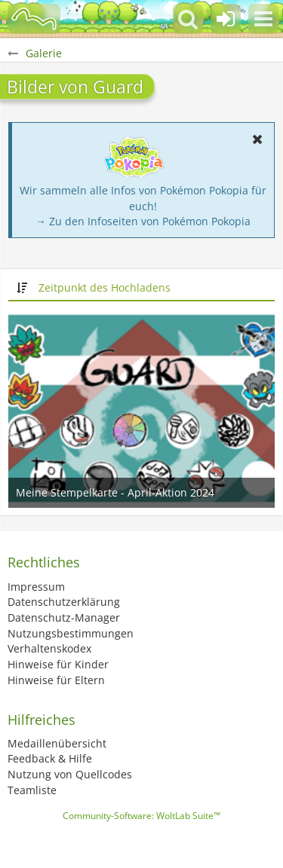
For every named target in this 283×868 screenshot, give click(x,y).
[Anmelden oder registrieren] (226, 19)
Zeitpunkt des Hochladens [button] (105, 287)
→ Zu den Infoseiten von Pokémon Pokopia (143, 221)
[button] (263, 19)
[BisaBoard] (34, 19)
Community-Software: (141, 816)
